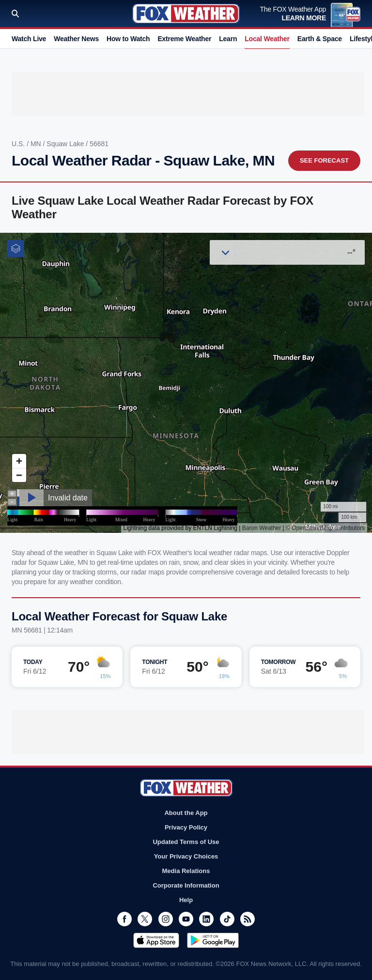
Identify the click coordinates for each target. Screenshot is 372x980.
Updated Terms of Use (186, 842)
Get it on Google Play (213, 940)
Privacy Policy (186, 827)
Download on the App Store (156, 940)
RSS (248, 919)
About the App (186, 813)
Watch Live (29, 39)
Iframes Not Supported (186, 383)
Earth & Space (320, 39)
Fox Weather (186, 14)
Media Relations (186, 871)
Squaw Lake (66, 144)
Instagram (166, 919)
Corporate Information (186, 885)
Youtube (186, 919)
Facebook (124, 919)
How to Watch (128, 39)
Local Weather (267, 39)
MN (37, 144)
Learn (228, 39)
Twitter (145, 919)
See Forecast (324, 160)
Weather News (76, 39)
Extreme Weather (184, 39)
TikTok (227, 919)
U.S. (19, 144)
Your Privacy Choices (186, 856)
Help (186, 900)
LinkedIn (206, 919)
